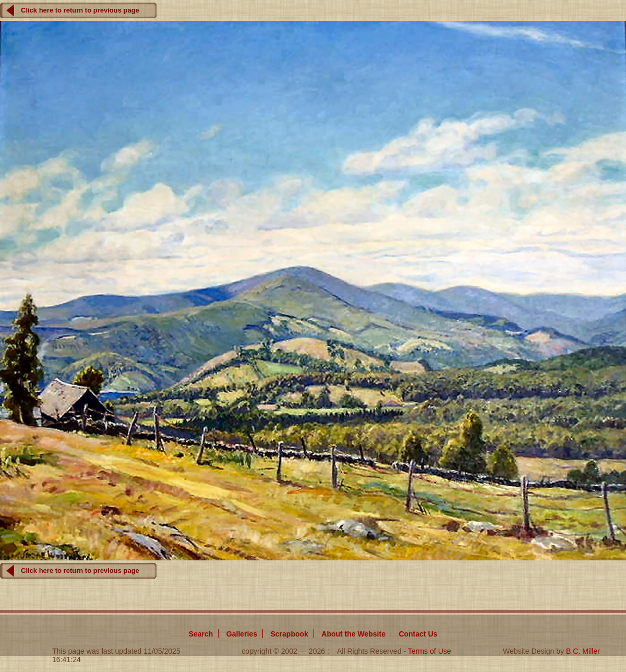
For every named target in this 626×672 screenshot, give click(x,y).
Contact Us (418, 634)
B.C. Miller (583, 651)
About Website (353, 634)
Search (201, 634)
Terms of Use (430, 651)
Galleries (242, 634)
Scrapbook (289, 634)
